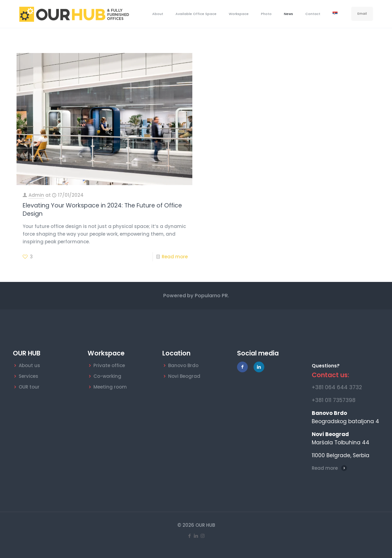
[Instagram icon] (203, 536)
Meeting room (110, 387)
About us (29, 365)
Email (362, 13)
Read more (175, 257)
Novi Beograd (184, 376)
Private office (109, 365)
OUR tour (29, 387)
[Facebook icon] (190, 536)
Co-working (107, 376)
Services (28, 376)
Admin (36, 195)
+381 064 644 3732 (337, 387)
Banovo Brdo (183, 365)
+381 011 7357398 (334, 400)
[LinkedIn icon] (196, 536)
